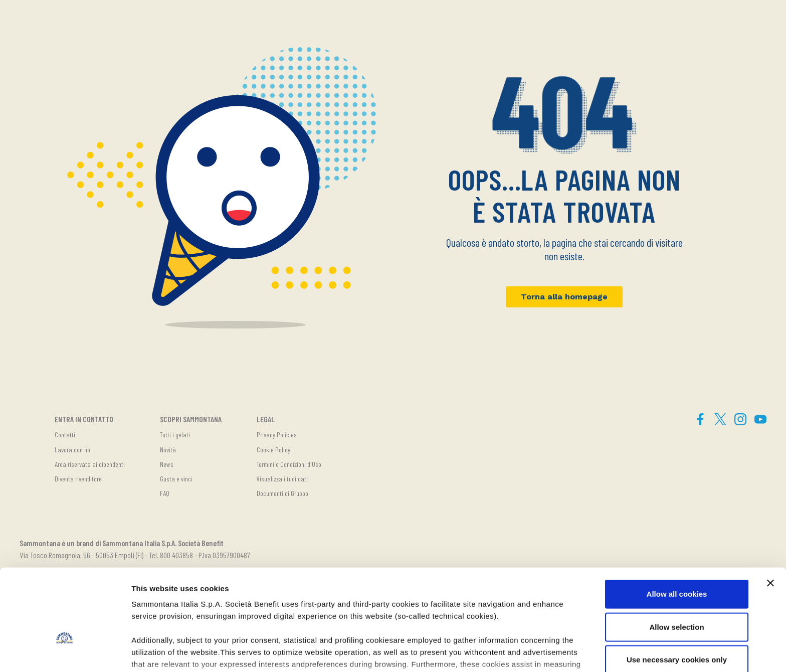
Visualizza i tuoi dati (282, 479)
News (167, 464)
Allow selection (676, 559)
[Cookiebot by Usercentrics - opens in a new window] (65, 652)
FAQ (165, 493)
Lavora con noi (73, 450)
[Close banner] (770, 516)
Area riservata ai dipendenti (90, 464)
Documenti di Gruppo (282, 493)
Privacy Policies (277, 435)
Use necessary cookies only (677, 593)
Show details (526, 652)
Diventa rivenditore (78, 479)
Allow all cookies (677, 527)
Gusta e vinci (176, 479)
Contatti (65, 435)
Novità (168, 450)
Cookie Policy (273, 450)
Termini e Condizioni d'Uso (289, 464)
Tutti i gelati (175, 435)
